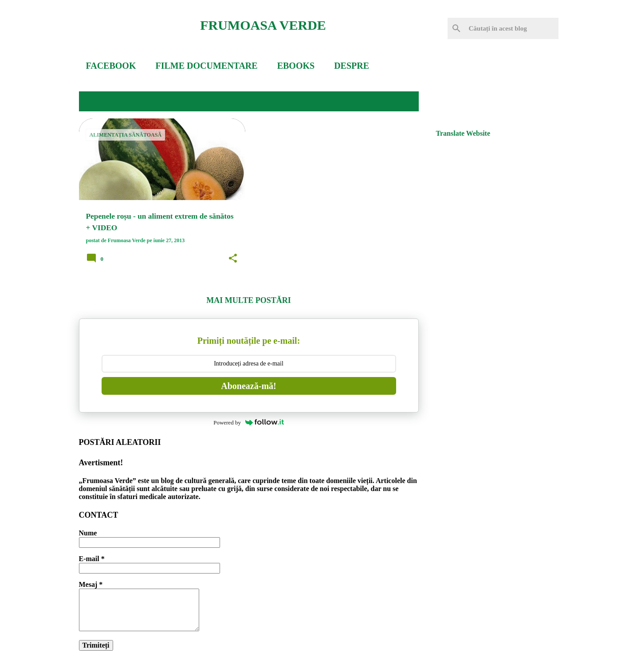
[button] (233, 259)
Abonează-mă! (248, 386)
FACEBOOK (111, 66)
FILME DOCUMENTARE (206, 66)
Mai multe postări (248, 300)
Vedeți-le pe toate (369, 101)
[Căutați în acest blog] (512, 28)
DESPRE (352, 66)
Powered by (249, 422)
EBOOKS (296, 66)
